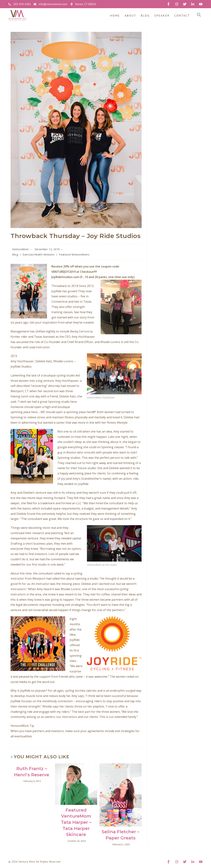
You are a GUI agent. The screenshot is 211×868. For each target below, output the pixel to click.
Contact (182, 15)
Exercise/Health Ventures (39, 254)
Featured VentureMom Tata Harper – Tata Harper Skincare (76, 822)
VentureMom (20, 249)
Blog (145, 15)
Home (115, 15)
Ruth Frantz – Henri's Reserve (32, 772)
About (130, 15)
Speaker (162, 15)
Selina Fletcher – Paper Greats (121, 835)
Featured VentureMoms (74, 254)
